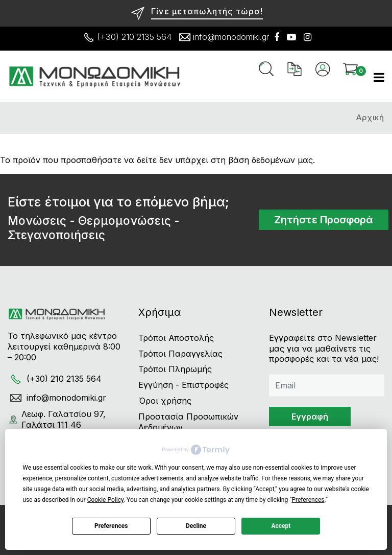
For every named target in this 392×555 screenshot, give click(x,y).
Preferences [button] (308, 500)
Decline (196, 526)
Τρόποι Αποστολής (176, 338)
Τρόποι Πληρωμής (175, 369)
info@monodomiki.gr (223, 37)
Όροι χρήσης (165, 401)
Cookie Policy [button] (105, 500)
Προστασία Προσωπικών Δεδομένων (188, 422)
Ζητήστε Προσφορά (324, 220)
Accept (281, 526)
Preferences (111, 526)
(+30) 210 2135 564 (126, 37)
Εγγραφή (310, 417)
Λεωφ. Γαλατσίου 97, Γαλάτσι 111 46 (57, 419)
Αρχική (370, 117)
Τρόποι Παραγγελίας (180, 354)
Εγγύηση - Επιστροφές (183, 385)
